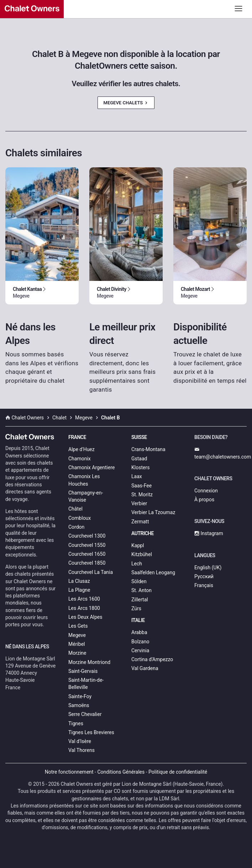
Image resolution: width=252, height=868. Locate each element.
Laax (137, 476)
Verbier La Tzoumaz (153, 512)
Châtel (75, 509)
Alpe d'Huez (82, 449)
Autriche (143, 533)
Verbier (139, 503)
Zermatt (140, 522)
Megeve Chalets (126, 103)
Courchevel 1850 (87, 563)
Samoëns (79, 705)
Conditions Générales (121, 772)
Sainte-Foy (80, 696)
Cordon (76, 527)
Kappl (138, 545)
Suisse (139, 437)
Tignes (76, 723)
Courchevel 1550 (87, 545)
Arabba (139, 632)
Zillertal (140, 600)
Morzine (77, 653)
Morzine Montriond (89, 662)
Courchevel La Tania (91, 572)
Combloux (80, 518)
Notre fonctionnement (69, 772)
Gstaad (139, 459)
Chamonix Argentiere (91, 467)
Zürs (136, 608)
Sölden (139, 581)
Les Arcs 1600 (84, 599)
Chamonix (80, 459)
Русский (204, 576)
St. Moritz (142, 495)
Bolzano (140, 642)
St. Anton (141, 590)
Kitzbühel (142, 554)
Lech (137, 564)
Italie (138, 620)
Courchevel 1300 (87, 536)
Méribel (77, 644)
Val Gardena (145, 668)
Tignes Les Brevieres (91, 732)
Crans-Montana (148, 449)
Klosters (140, 467)
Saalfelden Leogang (153, 572)
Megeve (77, 635)
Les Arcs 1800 (84, 608)
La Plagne (79, 590)
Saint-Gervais (83, 671)
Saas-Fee (141, 486)
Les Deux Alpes (85, 617)
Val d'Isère (80, 741)
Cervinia (140, 650)
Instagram (209, 533)
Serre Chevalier (85, 714)
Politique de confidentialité (178, 772)
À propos (204, 500)
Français (204, 585)
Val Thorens (82, 750)
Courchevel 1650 (87, 554)
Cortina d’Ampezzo (152, 659)
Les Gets (78, 626)
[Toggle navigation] (239, 8)
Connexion (206, 491)
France (77, 437)
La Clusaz (79, 581)
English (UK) (208, 568)
